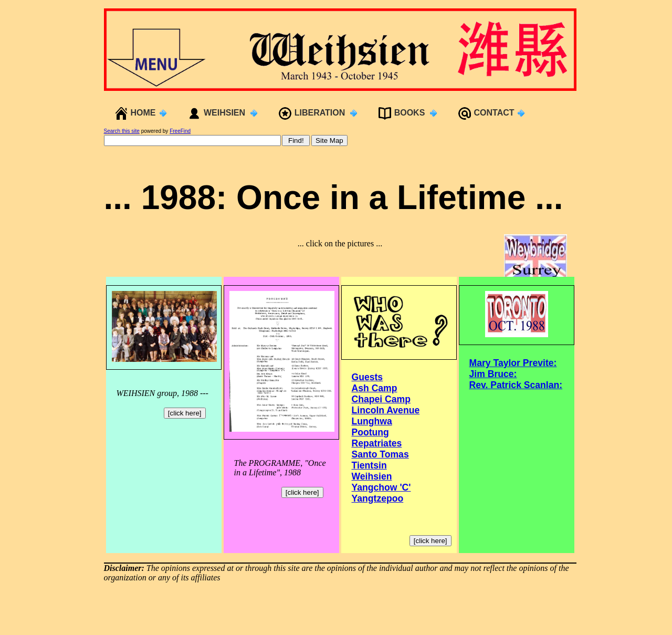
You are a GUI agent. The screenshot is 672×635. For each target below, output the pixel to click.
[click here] (185, 413)
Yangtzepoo (378, 498)
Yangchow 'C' (381, 487)
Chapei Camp (381, 399)
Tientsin (369, 465)
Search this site (122, 131)
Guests (367, 377)
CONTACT (494, 113)
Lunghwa (372, 421)
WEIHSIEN (224, 113)
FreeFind (180, 131)
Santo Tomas (380, 454)
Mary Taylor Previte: (513, 363)
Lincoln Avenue (386, 410)
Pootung (370, 432)
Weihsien (372, 476)
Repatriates (377, 443)
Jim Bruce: (493, 374)
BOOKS (410, 113)
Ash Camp (375, 388)
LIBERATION (320, 113)
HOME (143, 113)
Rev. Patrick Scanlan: (516, 385)
